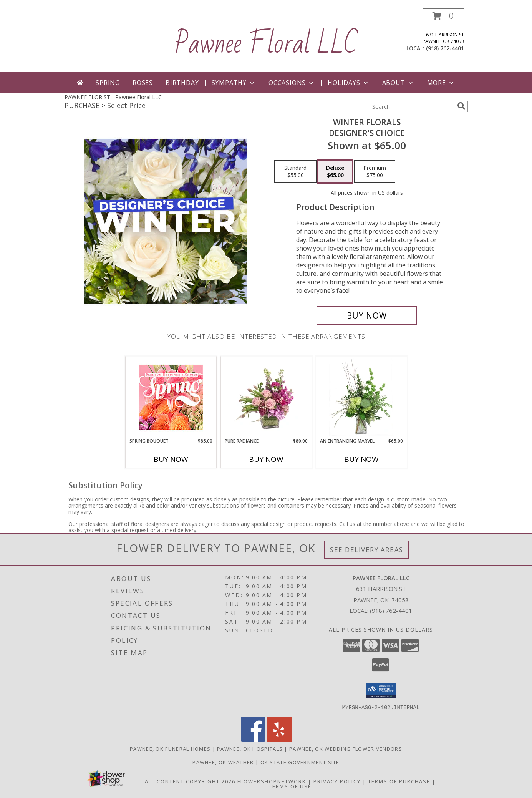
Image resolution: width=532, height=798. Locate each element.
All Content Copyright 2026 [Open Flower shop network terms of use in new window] (190, 781)
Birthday (182, 83)
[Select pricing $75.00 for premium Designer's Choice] (375, 172)
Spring (108, 83)
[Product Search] (413, 106)
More (441, 83)
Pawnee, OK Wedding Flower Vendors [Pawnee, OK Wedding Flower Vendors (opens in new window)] (346, 748)
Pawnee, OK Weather (223, 762)
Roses (143, 83)
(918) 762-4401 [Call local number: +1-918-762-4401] (445, 48)
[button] (443, 16)
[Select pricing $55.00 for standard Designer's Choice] (295, 172)
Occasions (292, 83)
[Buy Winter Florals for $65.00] (367, 315)
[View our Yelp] (279, 739)
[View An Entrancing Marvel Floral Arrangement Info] (361, 397)
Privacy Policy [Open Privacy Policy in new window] (337, 781)
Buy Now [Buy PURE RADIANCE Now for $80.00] (266, 459)
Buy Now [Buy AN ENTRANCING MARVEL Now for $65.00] (361, 459)
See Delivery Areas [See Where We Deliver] (367, 550)
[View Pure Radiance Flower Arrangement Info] (266, 397)
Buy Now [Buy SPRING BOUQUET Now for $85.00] (171, 459)
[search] (461, 106)
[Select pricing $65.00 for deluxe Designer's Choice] (335, 172)
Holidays (348, 83)
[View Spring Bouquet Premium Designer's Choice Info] (171, 397)
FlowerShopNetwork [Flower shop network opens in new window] (272, 781)
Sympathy (234, 83)
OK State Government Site (300, 762)
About (398, 83)
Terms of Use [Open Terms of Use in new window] (290, 786)
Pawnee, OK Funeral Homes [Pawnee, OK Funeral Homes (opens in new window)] (170, 748)
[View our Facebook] (253, 739)
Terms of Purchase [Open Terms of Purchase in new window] (399, 781)
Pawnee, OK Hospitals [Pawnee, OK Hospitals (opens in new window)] (250, 748)
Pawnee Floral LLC (266, 44)
